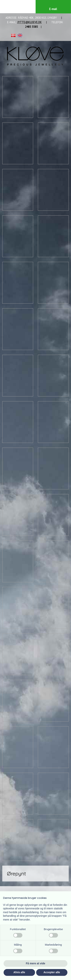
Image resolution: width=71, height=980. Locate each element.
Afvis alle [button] (19, 972)
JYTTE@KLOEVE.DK (30, 22)
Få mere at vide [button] (36, 963)
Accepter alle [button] (52, 972)
